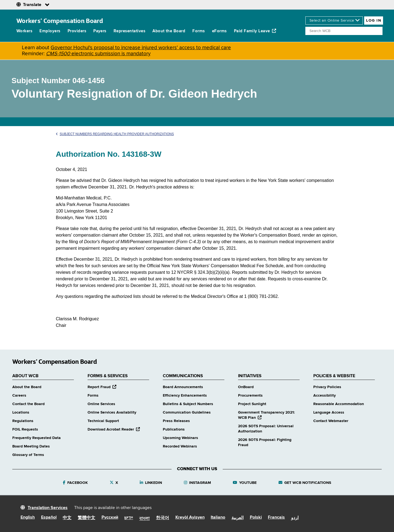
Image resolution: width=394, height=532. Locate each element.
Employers (50, 31)
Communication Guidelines (187, 412)
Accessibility (325, 396)
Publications (174, 429)
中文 (67, 518)
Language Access (329, 412)
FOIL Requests (25, 429)
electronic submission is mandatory (98, 54)
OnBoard (246, 387)
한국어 (163, 518)
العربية (237, 518)
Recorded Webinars (180, 446)
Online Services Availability (112, 412)
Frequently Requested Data (37, 438)
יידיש (129, 518)
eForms (219, 31)
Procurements (250, 396)
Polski (256, 518)
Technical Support (103, 421)
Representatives (129, 31)
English (28, 518)
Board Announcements (183, 387)
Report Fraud (102, 387)
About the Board (169, 31)
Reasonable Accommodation (339, 404)
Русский (110, 518)
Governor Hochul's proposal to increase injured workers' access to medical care (141, 48)
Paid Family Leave (255, 31)
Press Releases (176, 421)
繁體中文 (86, 518)
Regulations (23, 421)
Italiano (218, 518)
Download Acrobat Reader (114, 429)
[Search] (344, 31)
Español (49, 518)
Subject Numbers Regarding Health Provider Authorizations (115, 134)
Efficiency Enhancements (185, 396)
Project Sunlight (252, 404)
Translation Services (48, 508)
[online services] (334, 21)
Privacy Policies (327, 387)
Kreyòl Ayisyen (190, 518)
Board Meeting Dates (31, 446)
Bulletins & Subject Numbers (188, 404)
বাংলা (144, 519)
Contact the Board (28, 404)
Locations (21, 412)
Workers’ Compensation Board (60, 21)
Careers (19, 396)
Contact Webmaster (331, 421)
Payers (100, 31)
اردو (295, 518)
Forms (199, 31)
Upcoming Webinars (180, 438)
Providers (77, 31)
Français (276, 518)
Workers (24, 31)
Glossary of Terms (28, 455)
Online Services (101, 404)
